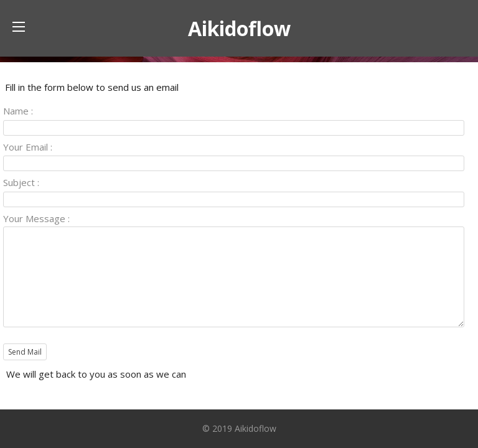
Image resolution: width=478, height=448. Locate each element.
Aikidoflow (239, 28)
